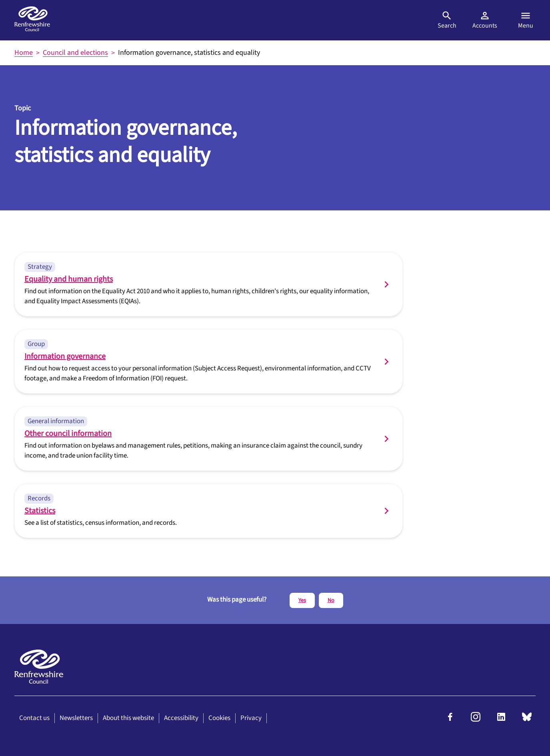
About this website (128, 718)
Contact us (34, 718)
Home (24, 53)
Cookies (219, 718)
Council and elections (75, 53)
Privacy (251, 718)
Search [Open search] (447, 20)
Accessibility (181, 718)
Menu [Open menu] (526, 20)
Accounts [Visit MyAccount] (485, 20)
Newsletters (76, 718)
